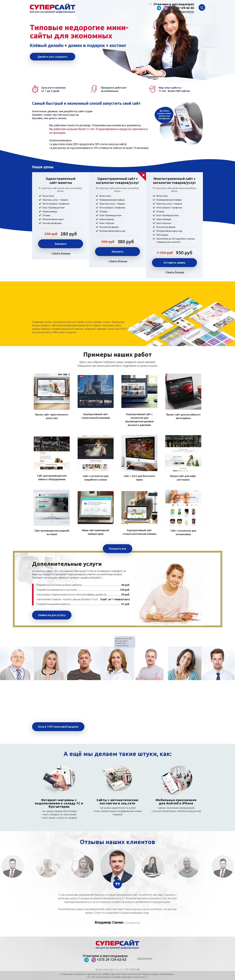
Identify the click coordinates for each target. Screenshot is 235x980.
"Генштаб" (118, 970)
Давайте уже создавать (53, 57)
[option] (17, 663)
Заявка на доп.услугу (52, 615)
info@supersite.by (184, 12)
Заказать (61, 244)
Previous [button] (60, 866)
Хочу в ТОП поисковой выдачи (58, 727)
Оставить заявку (174, 263)
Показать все (117, 549)
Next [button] (175, 866)
